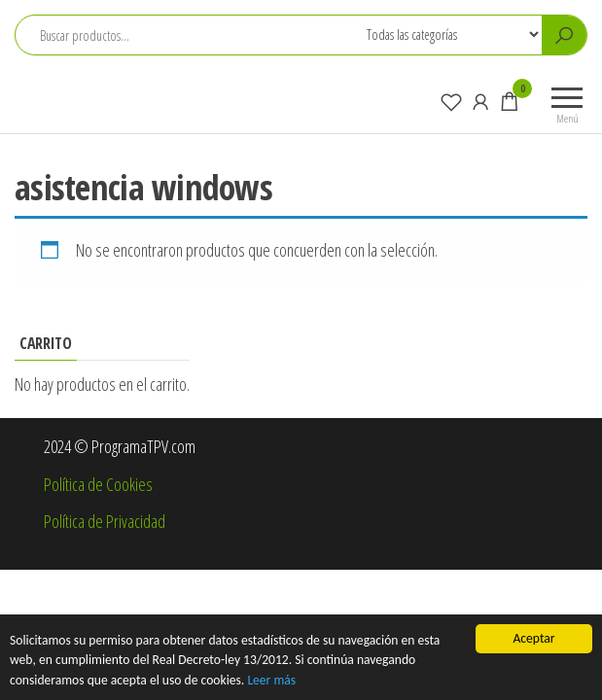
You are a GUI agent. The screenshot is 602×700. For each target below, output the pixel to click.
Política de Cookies (98, 484)
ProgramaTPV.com (110, 91)
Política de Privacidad (105, 521)
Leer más (271, 680)
